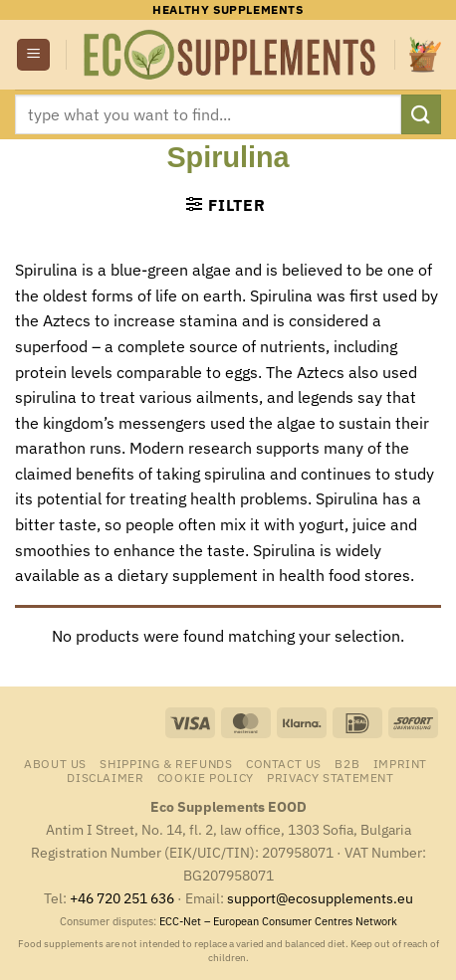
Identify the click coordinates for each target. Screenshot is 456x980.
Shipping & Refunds (166, 763)
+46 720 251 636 (122, 898)
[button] (33, 55)
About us (55, 763)
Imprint (400, 763)
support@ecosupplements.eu (320, 898)
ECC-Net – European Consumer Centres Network (278, 921)
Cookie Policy (206, 777)
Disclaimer (105, 777)
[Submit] (421, 114)
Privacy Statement (330, 777)
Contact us (284, 763)
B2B (347, 763)
